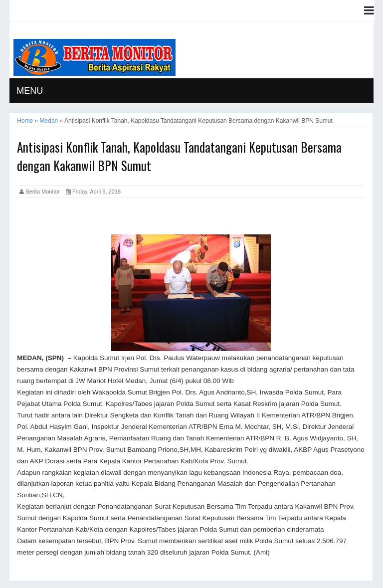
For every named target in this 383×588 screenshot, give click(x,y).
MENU (30, 91)
